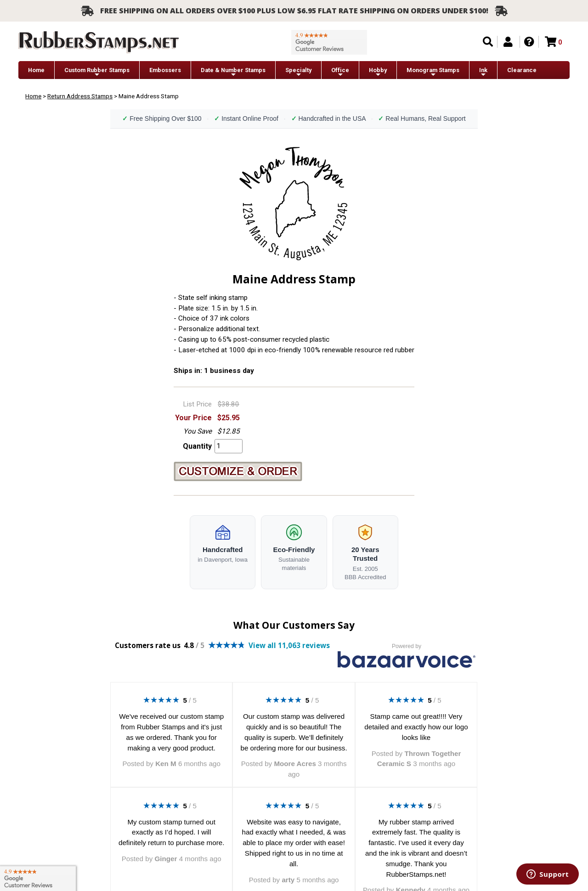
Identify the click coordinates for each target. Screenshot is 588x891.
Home (36, 70)
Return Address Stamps (80, 96)
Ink (483, 72)
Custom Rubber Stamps (97, 72)
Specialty (298, 72)
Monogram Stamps (433, 72)
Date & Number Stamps (233, 72)
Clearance (522, 70)
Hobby (378, 72)
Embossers (165, 70)
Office (340, 72)
